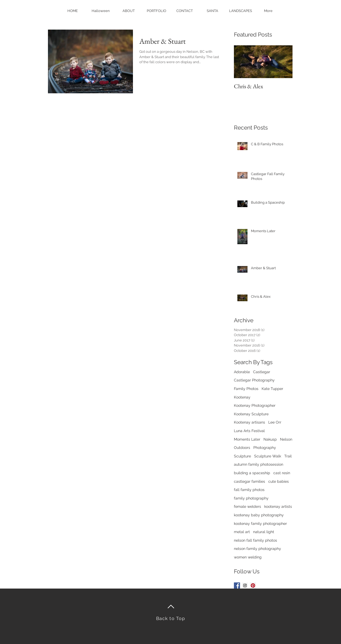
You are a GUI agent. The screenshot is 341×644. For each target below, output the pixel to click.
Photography (265, 448)
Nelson (286, 439)
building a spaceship (252, 473)
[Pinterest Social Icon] (253, 585)
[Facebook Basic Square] (237, 585)
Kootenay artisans (249, 422)
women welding (248, 557)
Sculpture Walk (268, 456)
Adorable (242, 372)
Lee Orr (275, 422)
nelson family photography (257, 549)
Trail (288, 456)
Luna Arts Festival (249, 431)
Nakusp (270, 439)
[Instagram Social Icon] (245, 585)
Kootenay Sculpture (251, 414)
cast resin (282, 473)
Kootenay (242, 397)
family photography (251, 498)
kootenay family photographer (260, 524)
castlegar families (249, 481)
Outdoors (242, 448)
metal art (242, 532)
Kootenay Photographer (255, 405)
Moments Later (247, 439)
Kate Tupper (272, 389)
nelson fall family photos (255, 540)
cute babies (279, 481)
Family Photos (246, 389)
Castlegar (262, 372)
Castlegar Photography (254, 380)
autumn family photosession (259, 464)
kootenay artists (278, 506)
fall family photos (249, 490)
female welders (247, 506)
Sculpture (242, 456)
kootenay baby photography (259, 515)
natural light (264, 532)
